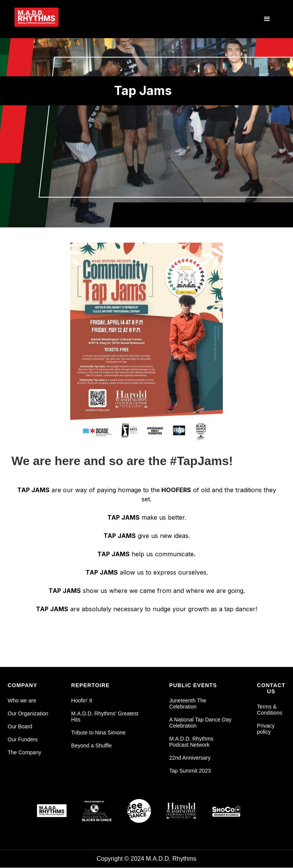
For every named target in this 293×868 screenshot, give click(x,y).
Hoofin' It (82, 701)
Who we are (22, 701)
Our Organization (28, 713)
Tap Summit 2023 (190, 771)
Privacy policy (266, 729)
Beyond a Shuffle (92, 746)
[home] (48, 17)
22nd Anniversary (190, 758)
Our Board (20, 726)
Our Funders (23, 739)
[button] (267, 19)
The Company (24, 752)
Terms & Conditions (270, 710)
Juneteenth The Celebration (188, 704)
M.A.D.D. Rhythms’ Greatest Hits (105, 717)
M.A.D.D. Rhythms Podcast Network (192, 742)
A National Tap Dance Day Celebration (200, 723)
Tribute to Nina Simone (99, 733)
